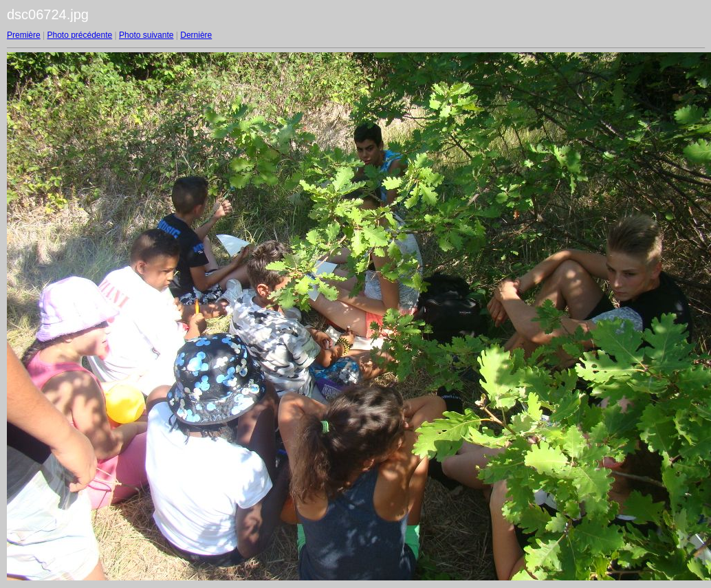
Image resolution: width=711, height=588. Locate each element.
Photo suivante (146, 35)
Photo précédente (79, 35)
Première (24, 35)
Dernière (196, 35)
